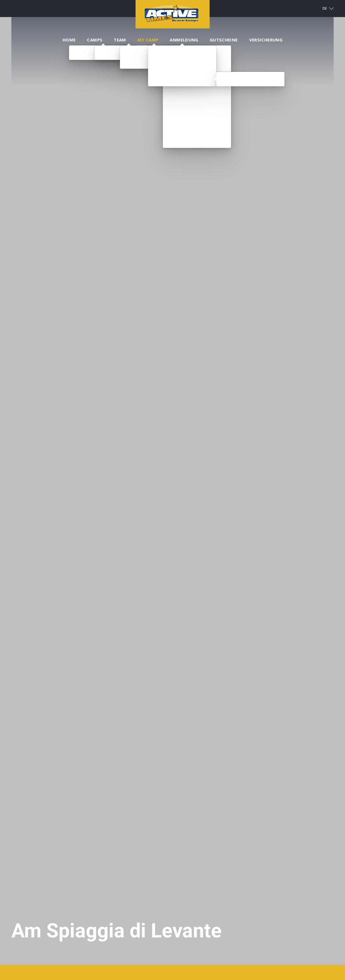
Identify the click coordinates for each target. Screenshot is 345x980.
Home (69, 40)
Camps (95, 40)
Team (120, 40)
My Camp (148, 40)
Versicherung (266, 40)
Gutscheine (224, 40)
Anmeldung (184, 40)
